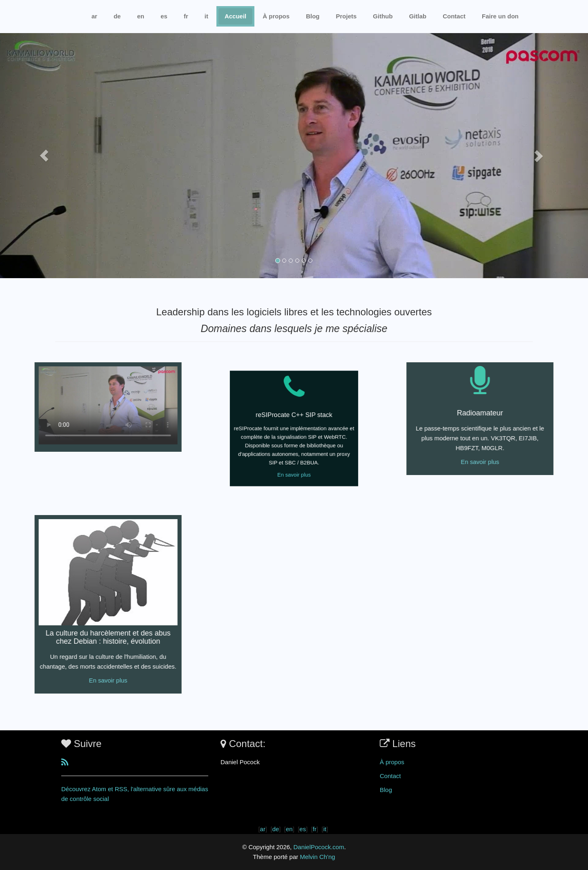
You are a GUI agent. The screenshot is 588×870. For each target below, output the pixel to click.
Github (383, 16)
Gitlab (418, 16)
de (117, 16)
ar (94, 16)
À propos (276, 16)
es (164, 16)
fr (186, 16)
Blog (313, 16)
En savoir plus (294, 457)
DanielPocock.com (318, 847)
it (206, 16)
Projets (346, 16)
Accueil (235, 16)
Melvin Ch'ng (317, 857)
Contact (390, 776)
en (141, 16)
